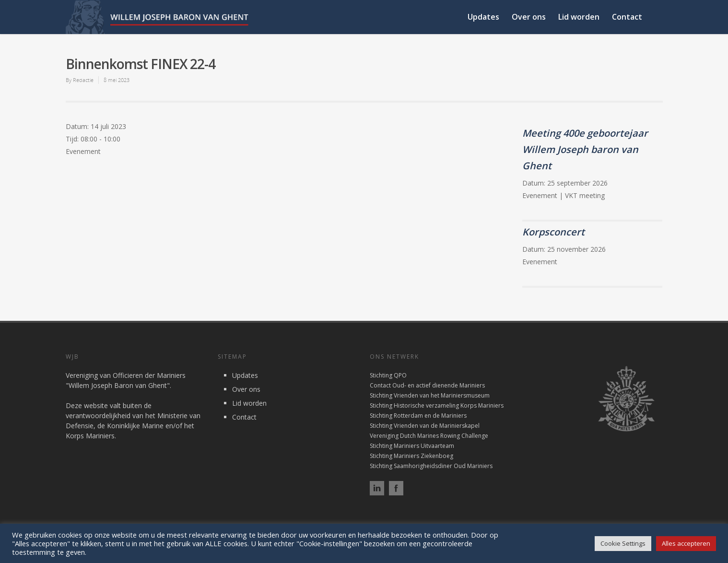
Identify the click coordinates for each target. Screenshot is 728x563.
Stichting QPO (388, 375)
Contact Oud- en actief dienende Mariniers (427, 385)
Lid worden (579, 17)
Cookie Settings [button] (623, 543)
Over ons (529, 17)
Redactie (83, 80)
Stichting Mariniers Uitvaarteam (412, 446)
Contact (627, 17)
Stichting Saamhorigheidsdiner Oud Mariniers (431, 466)
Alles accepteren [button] (686, 543)
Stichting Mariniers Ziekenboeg (411, 456)
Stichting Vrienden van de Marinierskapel (425, 426)
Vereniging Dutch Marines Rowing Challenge (429, 436)
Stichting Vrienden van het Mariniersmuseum (430, 395)
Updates (483, 17)
